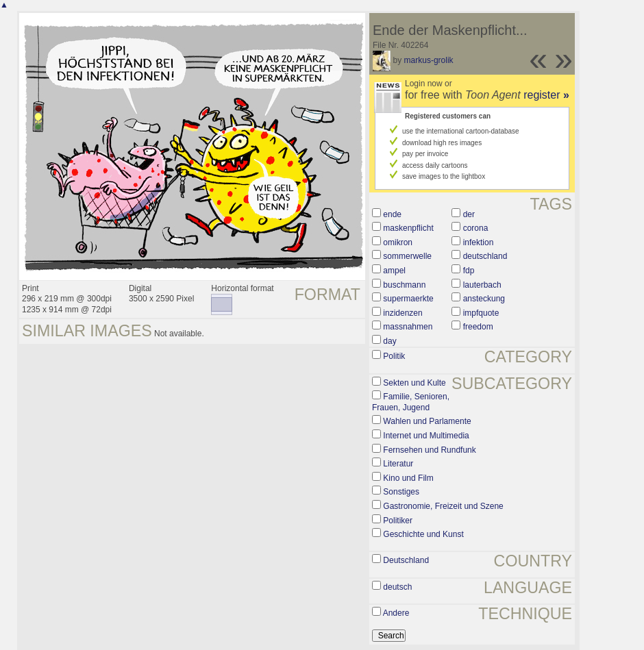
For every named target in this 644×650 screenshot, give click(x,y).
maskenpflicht (408, 228)
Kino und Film (408, 478)
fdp (469, 271)
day (389, 341)
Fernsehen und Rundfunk (429, 450)
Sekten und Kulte (414, 383)
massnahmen (408, 327)
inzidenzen (402, 313)
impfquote (481, 313)
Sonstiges (401, 492)
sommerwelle (407, 256)
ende (392, 214)
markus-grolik (429, 60)
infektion (479, 242)
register (546, 95)
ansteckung (484, 299)
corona (476, 228)
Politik (394, 356)
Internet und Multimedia (426, 436)
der (469, 214)
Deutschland (406, 560)
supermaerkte (408, 299)
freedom (478, 327)
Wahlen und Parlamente (427, 421)
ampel (394, 271)
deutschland (485, 256)
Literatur (398, 464)
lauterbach (482, 285)
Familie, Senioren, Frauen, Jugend (411, 402)
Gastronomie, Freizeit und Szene (443, 506)
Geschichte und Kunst (423, 534)
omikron (398, 242)
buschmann (404, 285)
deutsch (397, 587)
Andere (396, 613)
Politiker (398, 521)
